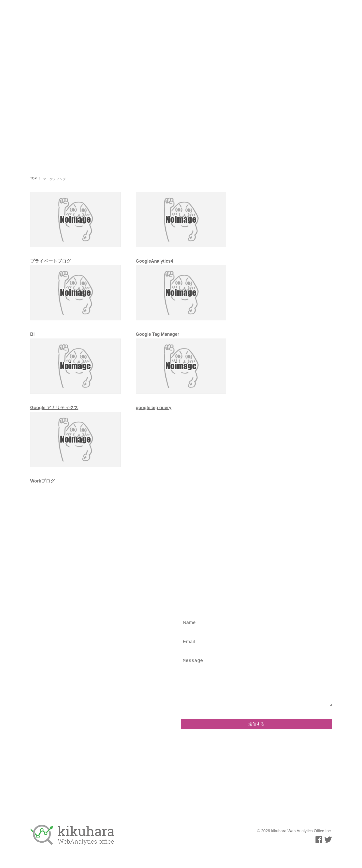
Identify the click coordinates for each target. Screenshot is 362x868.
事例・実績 (267, 13)
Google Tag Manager (157, 334)
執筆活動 (210, 13)
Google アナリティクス (54, 408)
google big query (154, 408)
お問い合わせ (297, 13)
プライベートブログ (51, 261)
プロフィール (183, 13)
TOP (33, 178)
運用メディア (238, 13)
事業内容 (155, 13)
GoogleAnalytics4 (154, 261)
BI (32, 334)
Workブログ (42, 481)
